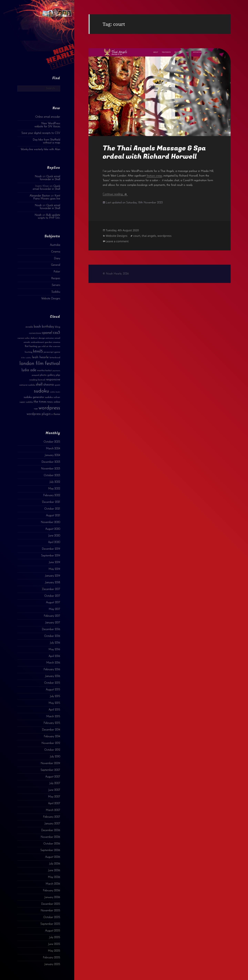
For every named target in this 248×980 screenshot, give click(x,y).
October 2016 (52, 636)
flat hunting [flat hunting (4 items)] (31, 346)
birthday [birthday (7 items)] (48, 327)
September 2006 (50, 850)
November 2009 (50, 763)
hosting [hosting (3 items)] (29, 352)
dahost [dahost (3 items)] (34, 338)
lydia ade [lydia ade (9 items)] (29, 370)
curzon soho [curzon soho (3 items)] (24, 338)
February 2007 (52, 817)
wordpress (164, 236)
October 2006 (52, 844)
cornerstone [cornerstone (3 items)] (35, 333)
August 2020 (53, 529)
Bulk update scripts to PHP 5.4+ (49, 217)
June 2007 (54, 790)
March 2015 (53, 717)
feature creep (154, 176)
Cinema (56, 252)
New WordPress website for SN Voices (47, 125)
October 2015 (52, 683)
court (137, 236)
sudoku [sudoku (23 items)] (41, 391)
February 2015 (52, 723)
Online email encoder (48, 117)
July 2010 (55, 757)
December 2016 (51, 629)
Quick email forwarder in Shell (50, 178)
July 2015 (55, 696)
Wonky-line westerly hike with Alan (40, 149)
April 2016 (54, 656)
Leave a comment (117, 241)
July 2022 (55, 482)
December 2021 (51, 502)
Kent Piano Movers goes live (47, 197)
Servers (56, 285)
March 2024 (53, 449)
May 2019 (54, 569)
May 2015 (54, 703)
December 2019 (51, 549)
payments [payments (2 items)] (56, 371)
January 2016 (53, 676)
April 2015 (54, 710)
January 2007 (52, 824)
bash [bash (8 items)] (37, 327)
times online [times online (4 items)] (54, 402)
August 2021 (53, 516)
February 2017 (52, 616)
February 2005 (51, 958)
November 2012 (51, 743)
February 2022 (52, 495)
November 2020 (50, 522)
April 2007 (54, 803)
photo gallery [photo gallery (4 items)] (47, 375)
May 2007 (54, 797)
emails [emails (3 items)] (27, 342)
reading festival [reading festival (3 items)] (37, 380)
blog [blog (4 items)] (58, 327)
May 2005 (54, 951)
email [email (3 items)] (57, 338)
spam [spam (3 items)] (57, 385)
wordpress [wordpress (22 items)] (49, 408)
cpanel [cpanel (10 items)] (47, 333)
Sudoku (56, 292)
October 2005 (52, 917)
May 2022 (54, 489)
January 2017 (53, 623)
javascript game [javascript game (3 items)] (52, 352)
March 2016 (53, 663)
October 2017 (52, 596)
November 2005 (50, 911)
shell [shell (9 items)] (39, 385)
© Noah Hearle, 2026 (116, 274)
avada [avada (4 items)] (29, 327)
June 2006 (54, 870)
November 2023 (51, 469)
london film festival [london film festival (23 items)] (40, 364)
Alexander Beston (40, 196)
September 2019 (51, 556)
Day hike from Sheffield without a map (46, 141)
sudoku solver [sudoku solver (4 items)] (53, 397)
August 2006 (53, 857)
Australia (55, 245)
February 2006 (51, 891)
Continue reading (115, 194)
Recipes (56, 278)
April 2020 (54, 542)
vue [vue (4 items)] (36, 409)
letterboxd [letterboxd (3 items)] (55, 358)
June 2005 (54, 944)
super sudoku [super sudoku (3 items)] (26, 402)
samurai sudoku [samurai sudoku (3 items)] (27, 385)
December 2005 (51, 904)
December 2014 (51, 730)
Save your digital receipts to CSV (41, 133)
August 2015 (53, 690)
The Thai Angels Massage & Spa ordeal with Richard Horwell (154, 152)
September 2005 (50, 924)
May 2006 (54, 877)
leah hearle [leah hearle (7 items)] (40, 357)
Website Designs (51, 299)
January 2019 (53, 576)
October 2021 (52, 509)
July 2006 (55, 864)
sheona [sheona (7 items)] (49, 385)
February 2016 (52, 670)
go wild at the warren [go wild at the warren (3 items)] (49, 346)
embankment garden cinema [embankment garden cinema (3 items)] (45, 342)
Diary (57, 258)
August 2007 (53, 777)
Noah (38, 177)
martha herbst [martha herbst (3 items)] (44, 370)
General (56, 265)
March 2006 (53, 884)
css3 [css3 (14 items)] (57, 333)
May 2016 (54, 650)
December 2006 (51, 830)
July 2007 (55, 783)
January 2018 (53, 583)
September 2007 (50, 770)
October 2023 (52, 475)
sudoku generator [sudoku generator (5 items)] (34, 397)
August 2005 (53, 931)
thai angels (149, 236)
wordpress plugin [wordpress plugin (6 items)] (39, 414)
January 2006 (52, 897)
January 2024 (52, 455)
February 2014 (52, 737)
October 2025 (52, 442)
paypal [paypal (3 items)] (35, 375)
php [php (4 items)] (58, 375)
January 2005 (52, 964)
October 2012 (52, 750)
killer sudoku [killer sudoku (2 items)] (26, 358)
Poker (57, 272)
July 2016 (55, 643)
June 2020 (54, 536)
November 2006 (50, 837)
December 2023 (51, 462)
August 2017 (53, 603)
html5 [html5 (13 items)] (38, 352)
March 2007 (53, 810)
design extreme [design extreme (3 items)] (46, 338)
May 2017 (54, 609)
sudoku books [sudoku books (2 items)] (55, 392)
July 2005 (55, 937)
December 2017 (51, 589)
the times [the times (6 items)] (40, 402)
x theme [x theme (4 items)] (56, 414)
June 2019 (54, 562)
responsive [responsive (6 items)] (53, 380)
